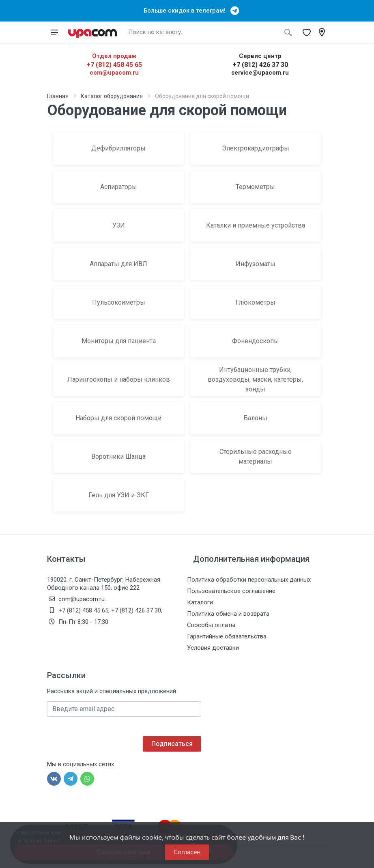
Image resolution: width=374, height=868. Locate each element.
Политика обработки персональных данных (249, 580)
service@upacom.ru (260, 73)
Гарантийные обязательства (227, 636)
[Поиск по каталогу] (202, 32)
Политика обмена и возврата (228, 614)
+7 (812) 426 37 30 (260, 65)
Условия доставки (213, 648)
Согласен (187, 852)
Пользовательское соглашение (231, 591)
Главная (58, 96)
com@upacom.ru (114, 73)
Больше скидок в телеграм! (187, 11)
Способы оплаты (211, 625)
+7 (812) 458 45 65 (114, 65)
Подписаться (172, 744)
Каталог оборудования (112, 96)
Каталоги (200, 602)
